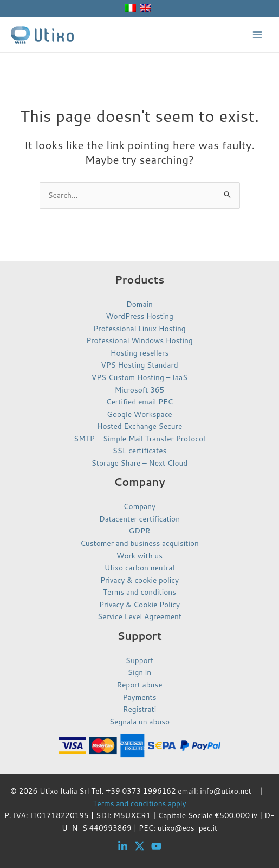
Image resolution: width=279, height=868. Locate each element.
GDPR (140, 531)
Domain (139, 304)
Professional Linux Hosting (139, 328)
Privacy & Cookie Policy (139, 604)
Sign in (139, 672)
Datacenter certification (139, 519)
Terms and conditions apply (139, 803)
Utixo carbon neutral (139, 567)
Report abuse (139, 684)
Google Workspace (139, 414)
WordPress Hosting (139, 316)
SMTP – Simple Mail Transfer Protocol (139, 438)
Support (139, 660)
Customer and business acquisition (139, 543)
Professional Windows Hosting (139, 340)
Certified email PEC (139, 401)
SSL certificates (140, 450)
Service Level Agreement (139, 616)
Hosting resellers (140, 353)
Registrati (139, 709)
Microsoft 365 (139, 390)
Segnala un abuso (139, 721)
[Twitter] (139, 846)
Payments (140, 697)
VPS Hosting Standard (139, 365)
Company (139, 506)
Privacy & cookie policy (139, 580)
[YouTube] (156, 846)
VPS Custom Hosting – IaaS (139, 377)
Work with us (139, 555)
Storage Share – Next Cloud (140, 463)
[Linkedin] (123, 846)
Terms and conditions (139, 592)
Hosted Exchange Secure (140, 426)
